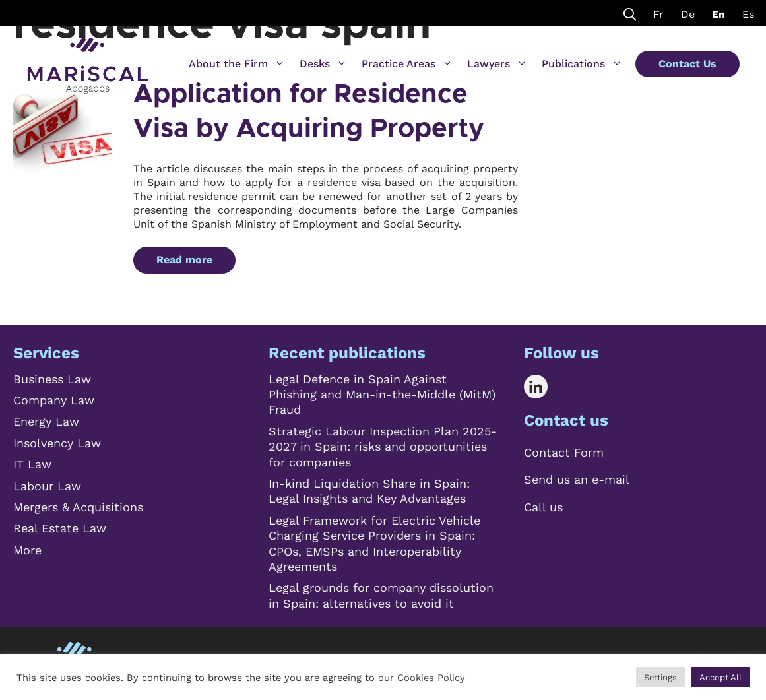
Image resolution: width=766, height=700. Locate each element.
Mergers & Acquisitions (78, 507)
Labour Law (47, 486)
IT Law (32, 464)
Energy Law (46, 421)
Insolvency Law (57, 443)
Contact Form (564, 452)
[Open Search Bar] (630, 13)
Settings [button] (660, 677)
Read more (184, 260)
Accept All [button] (720, 677)
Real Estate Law (60, 528)
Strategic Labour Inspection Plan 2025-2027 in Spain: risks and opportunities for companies (383, 447)
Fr (658, 14)
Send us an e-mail (577, 479)
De (688, 14)
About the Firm (237, 64)
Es (748, 14)
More (27, 550)
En (718, 14)
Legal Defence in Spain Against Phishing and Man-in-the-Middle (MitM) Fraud (382, 395)
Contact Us (687, 64)
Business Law (52, 379)
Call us (543, 507)
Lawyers (497, 64)
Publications (582, 64)
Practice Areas (407, 64)
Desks (323, 64)
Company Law (54, 400)
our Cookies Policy (422, 678)
